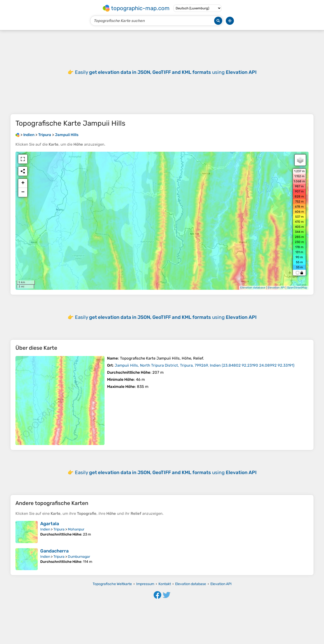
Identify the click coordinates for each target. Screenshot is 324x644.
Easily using (166, 317)
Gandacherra (54, 551)
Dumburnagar (79, 557)
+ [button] (23, 183)
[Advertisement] (162, 72)
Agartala (50, 524)
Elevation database (253, 288)
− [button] (23, 192)
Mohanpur (76, 529)
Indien (45, 529)
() (205, 365)
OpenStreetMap (297, 288)
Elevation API (276, 288)
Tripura (59, 529)
